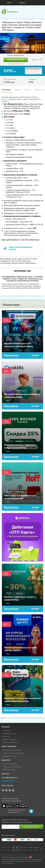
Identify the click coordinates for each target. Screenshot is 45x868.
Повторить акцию (16, 60)
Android (5, 99)
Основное (6, 90)
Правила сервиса (9, 739)
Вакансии (6, 736)
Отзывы (27, 90)
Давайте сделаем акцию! (12, 750)
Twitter (10, 790)
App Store (8, 806)
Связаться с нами (8, 781)
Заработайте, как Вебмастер (13, 753)
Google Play (22, 806)
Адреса (17, 90)
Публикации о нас (10, 734)
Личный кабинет (42, 3)
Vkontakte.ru (6, 790)
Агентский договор (10, 764)
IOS (33, 97)
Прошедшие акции (10, 756)
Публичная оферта (10, 770)
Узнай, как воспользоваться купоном (21, 248)
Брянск (22, 3)
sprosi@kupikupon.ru (10, 777)
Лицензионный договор (12, 767)
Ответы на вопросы (10, 742)
